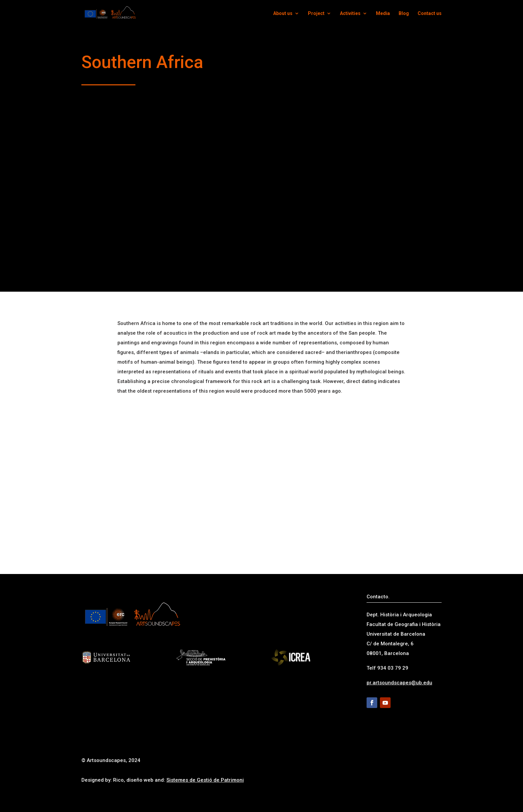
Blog (404, 13)
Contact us (430, 13)
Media (383, 13)
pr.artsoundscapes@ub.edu (399, 683)
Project (316, 13)
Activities (350, 13)
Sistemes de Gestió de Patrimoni (205, 780)
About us (283, 13)
